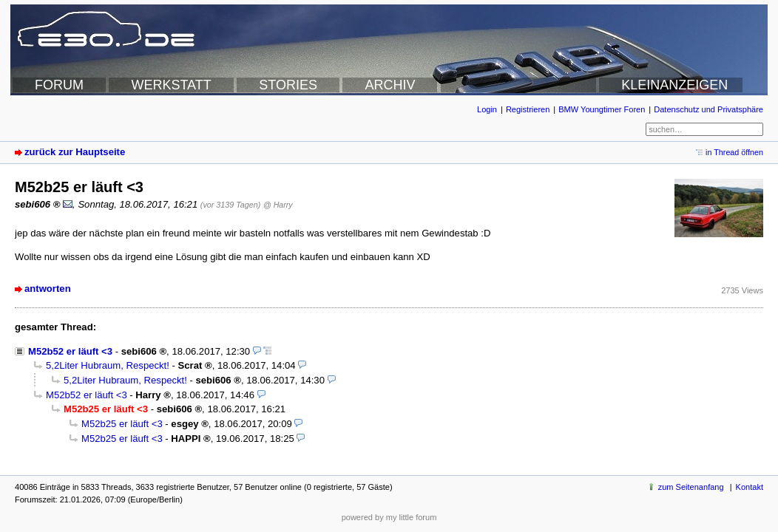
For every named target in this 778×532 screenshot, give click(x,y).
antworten (48, 289)
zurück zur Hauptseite (75, 152)
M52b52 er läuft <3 (70, 351)
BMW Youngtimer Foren (602, 109)
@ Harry (278, 205)
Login (487, 109)
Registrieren (528, 109)
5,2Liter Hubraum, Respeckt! (108, 365)
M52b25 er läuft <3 (122, 424)
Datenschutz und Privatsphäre (708, 109)
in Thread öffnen (734, 152)
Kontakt (750, 487)
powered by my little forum (389, 517)
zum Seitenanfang (691, 487)
